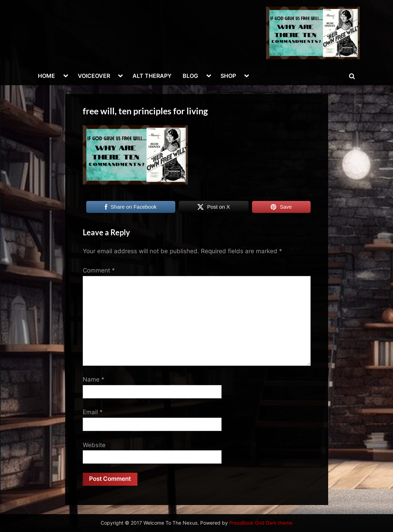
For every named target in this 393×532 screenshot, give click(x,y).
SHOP (228, 76)
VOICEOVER (94, 76)
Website (94, 445)
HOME (46, 76)
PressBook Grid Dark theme (261, 523)
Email (93, 412)
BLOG (190, 76)
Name (94, 379)
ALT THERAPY (152, 76)
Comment (99, 270)
